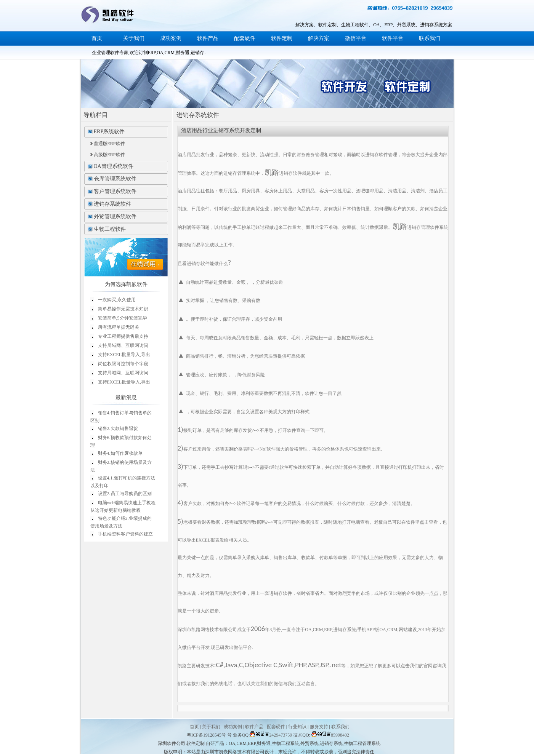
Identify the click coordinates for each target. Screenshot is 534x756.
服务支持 (319, 727)
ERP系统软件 (109, 132)
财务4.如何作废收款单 (120, 453)
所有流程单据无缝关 (119, 327)
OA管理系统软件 (114, 166)
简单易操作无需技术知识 (123, 309)
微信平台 (356, 38)
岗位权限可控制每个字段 (123, 364)
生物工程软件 (110, 229)
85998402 (330, 735)
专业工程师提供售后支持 (123, 336)
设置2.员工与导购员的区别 (125, 494)
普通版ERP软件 (109, 144)
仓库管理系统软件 (115, 179)
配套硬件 (245, 38)
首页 (97, 38)
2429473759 (271, 735)
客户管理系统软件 (115, 191)
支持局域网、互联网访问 (123, 345)
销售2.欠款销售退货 (118, 428)
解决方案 (319, 38)
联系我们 (430, 38)
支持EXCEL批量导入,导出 (124, 355)
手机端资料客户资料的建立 (125, 534)
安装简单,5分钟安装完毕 (123, 318)
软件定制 (282, 38)
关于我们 (134, 38)
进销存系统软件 (112, 204)
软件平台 (393, 38)
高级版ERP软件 (109, 155)
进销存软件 (281, 593)
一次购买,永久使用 (117, 300)
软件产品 (208, 38)
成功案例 (171, 38)
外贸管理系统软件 (115, 217)
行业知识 (297, 727)
